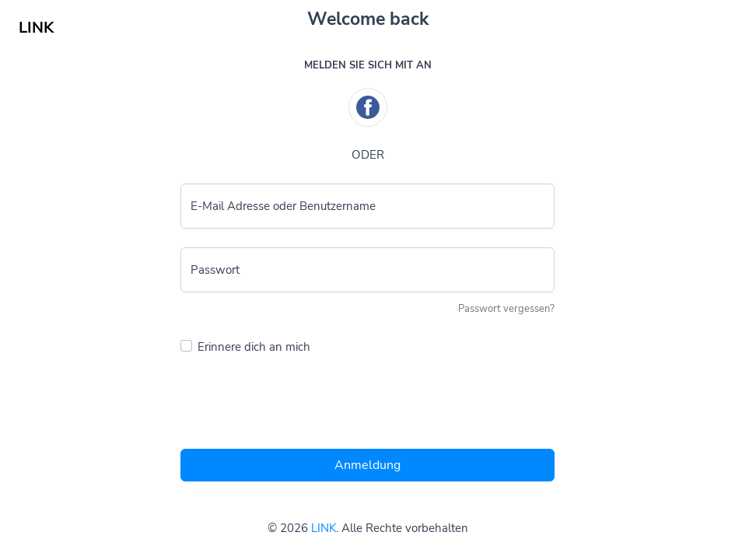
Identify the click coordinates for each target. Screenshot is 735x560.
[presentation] (299, 406)
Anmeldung (367, 465)
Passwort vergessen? (506, 309)
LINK (324, 528)
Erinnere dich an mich (254, 347)
